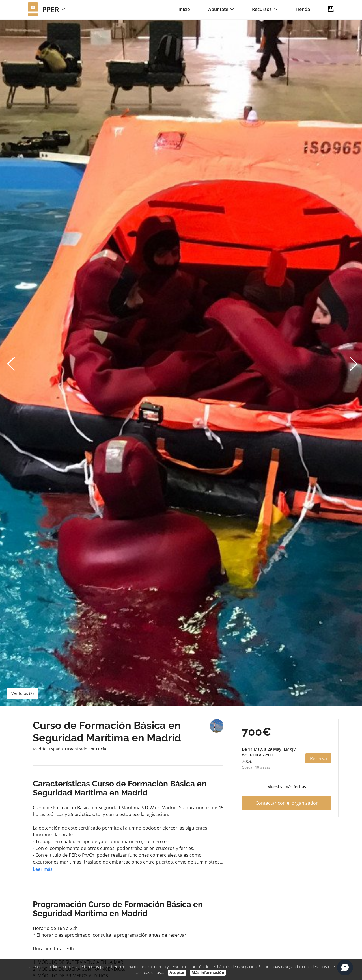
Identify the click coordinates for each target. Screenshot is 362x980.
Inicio (184, 9)
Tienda (303, 9)
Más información (208, 973)
